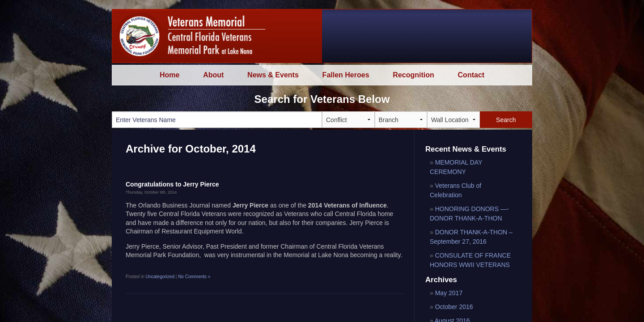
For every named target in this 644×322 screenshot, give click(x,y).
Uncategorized (160, 277)
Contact (471, 75)
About (213, 75)
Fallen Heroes (346, 75)
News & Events (273, 75)
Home (169, 75)
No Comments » (194, 277)
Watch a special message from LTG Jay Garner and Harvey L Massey (445, 36)
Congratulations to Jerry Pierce (172, 184)
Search (506, 120)
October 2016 (454, 307)
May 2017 (449, 293)
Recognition (413, 75)
